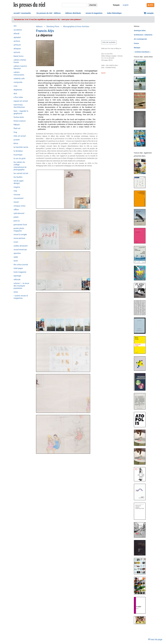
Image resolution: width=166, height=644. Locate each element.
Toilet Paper (18, 268)
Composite (18, 82)
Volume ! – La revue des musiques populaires (21, 286)
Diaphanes (18, 90)
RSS (151, 5)
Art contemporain (140, 39)
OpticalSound (19, 213)
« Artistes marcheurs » (142, 52)
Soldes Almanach (21, 246)
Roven (16, 242)
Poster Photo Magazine (19, 230)
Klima (16, 143)
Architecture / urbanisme (143, 35)
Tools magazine (20, 272)
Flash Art (17, 128)
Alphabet (17, 37)
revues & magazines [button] (94, 13)
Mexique (137, 48)
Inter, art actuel (20, 136)
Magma (17, 187)
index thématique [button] (114, 13)
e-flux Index (18, 97)
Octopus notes (20, 206)
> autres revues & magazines (21, 297)
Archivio (17, 41)
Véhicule (17, 280)
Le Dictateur (18, 151)
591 (15, 26)
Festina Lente (19, 117)
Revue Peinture (20, 238)
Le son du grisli (20, 158)
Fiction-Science (20, 121)
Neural (16, 202)
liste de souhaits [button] (109, 42)
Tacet (16, 261)
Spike (16, 257)
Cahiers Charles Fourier (20, 61)
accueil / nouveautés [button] (22, 13)
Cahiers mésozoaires (19, 73)
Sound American (20, 250)
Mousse (17, 195)
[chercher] (74, 5)
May (15, 191)
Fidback (17, 125)
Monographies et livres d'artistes (76, 26)
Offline (16, 210)
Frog (15, 132)
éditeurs (39, 26)
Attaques (17, 49)
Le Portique (18, 155)
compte (149, 13)
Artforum (17, 45)
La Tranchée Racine (21, 147)
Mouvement (19, 198)
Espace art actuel (21, 101)
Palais (16, 217)
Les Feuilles (18, 177)
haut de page (155, 639)
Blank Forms (19, 56)
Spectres (17, 253)
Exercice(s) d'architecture (19, 106)
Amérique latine (140, 31)
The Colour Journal (21, 265)
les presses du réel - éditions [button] (48, 13)
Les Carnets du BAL (21, 173)
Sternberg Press (53, 26)
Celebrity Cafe (19, 79)
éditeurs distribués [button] (73, 13)
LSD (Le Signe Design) (19, 182)
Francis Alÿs (45, 31)
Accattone (18, 30)
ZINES (16, 292)
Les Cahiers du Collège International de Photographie (20, 166)
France (136, 43)
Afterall (17, 34)
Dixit (15, 94)
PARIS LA (17, 221)
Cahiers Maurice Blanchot (20, 67)
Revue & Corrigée (20, 235)
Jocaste (17, 140)
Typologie (17, 276)
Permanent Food (20, 225)
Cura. (16, 86)
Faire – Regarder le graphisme (21, 112)
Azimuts (17, 52)
